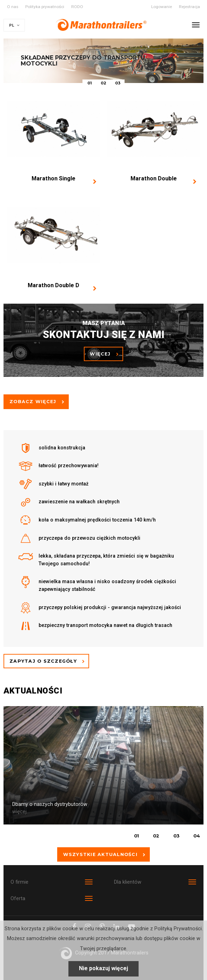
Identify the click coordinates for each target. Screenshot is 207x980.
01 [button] (90, 83)
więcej (104, 354)
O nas (13, 7)
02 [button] (103, 83)
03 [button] (118, 83)
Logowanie (162, 7)
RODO (77, 7)
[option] (103, 61)
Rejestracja (189, 7)
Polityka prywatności (45, 7)
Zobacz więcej (37, 402)
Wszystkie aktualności (105, 854)
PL (15, 25)
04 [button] (197, 836)
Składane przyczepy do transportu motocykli (84, 61)
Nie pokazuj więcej (103, 968)
